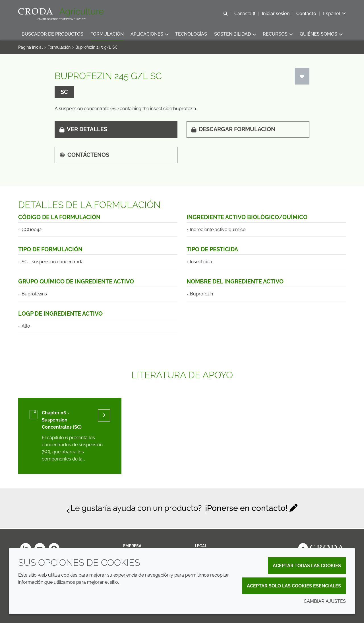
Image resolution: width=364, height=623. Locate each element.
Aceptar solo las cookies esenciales (294, 586)
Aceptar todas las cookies (307, 566)
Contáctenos (84, 156)
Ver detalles (83, 131)
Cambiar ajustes (325, 601)
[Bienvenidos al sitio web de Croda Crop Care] (62, 12)
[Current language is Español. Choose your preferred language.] (334, 14)
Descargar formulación (233, 131)
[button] (52, 34)
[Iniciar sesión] (302, 78)
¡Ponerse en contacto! (246, 510)
